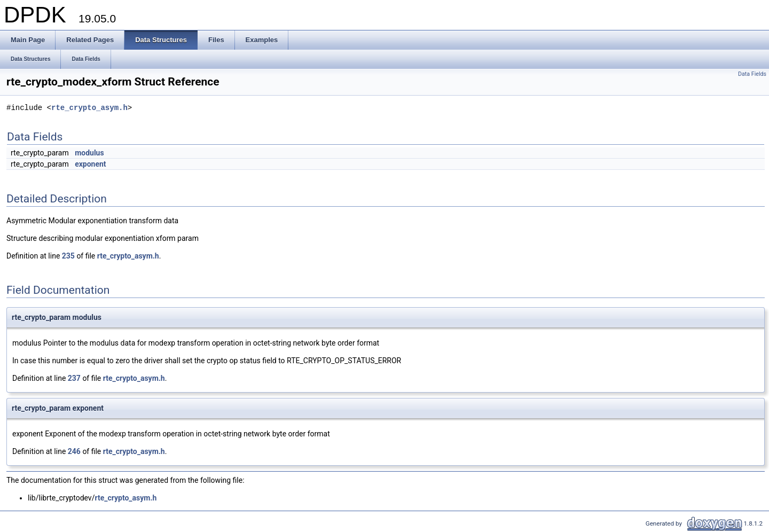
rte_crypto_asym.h (89, 108)
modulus (89, 153)
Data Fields (752, 74)
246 (74, 451)
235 (68, 256)
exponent (90, 164)
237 (74, 378)
